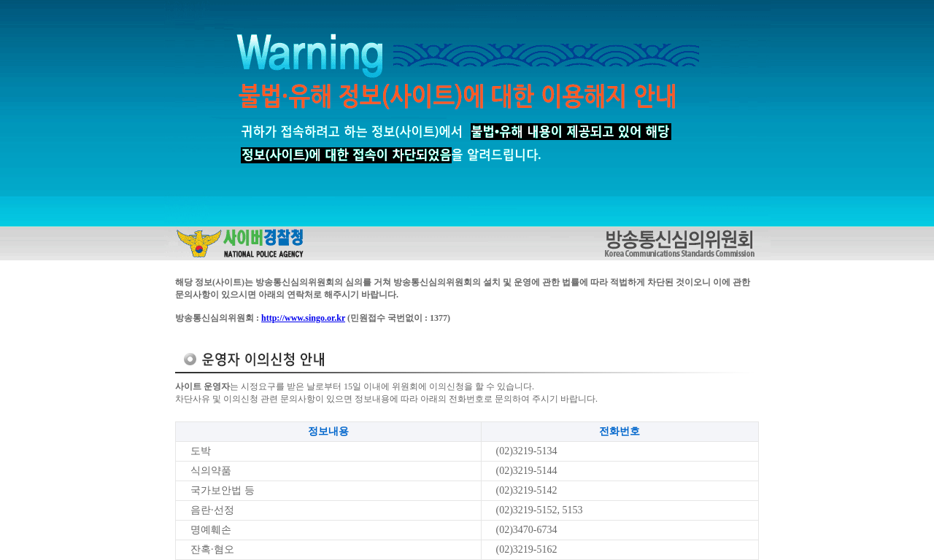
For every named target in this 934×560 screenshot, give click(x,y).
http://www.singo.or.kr (303, 318)
